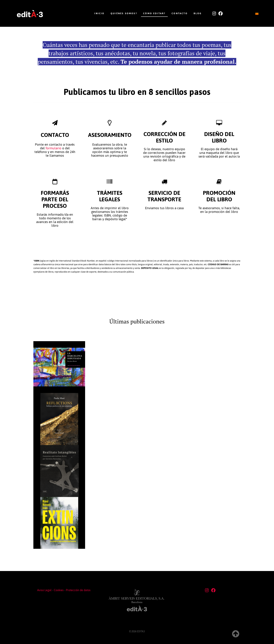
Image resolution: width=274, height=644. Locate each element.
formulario (53, 148)
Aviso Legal (44, 590)
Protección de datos (78, 590)
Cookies (59, 590)
